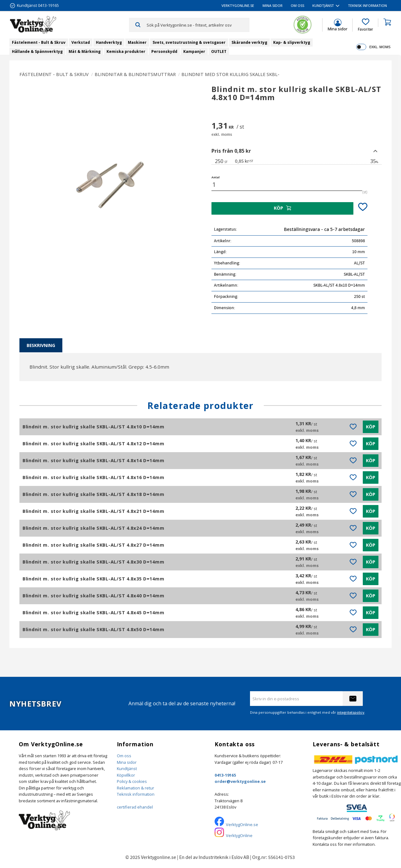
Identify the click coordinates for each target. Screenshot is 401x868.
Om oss (124, 756)
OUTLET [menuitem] (219, 51)
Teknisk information (136, 794)
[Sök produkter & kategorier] (198, 25)
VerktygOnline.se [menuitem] (238, 5)
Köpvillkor (126, 775)
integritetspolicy (351, 712)
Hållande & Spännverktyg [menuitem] (37, 51)
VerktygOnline (239, 835)
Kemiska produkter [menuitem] (126, 51)
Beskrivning (41, 345)
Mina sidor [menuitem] (273, 5)
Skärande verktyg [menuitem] (249, 42)
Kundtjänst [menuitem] (323, 5)
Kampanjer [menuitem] (194, 51)
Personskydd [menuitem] (164, 51)
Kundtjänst (127, 768)
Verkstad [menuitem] (81, 42)
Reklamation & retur (135, 788)
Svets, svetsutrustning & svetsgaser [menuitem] (189, 42)
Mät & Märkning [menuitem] (85, 51)
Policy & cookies (132, 781)
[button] (365, 25)
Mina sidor (127, 762)
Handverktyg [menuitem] (109, 42)
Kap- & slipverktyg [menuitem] (292, 42)
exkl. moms (380, 47)
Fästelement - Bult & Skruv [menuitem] (39, 42)
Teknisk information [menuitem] (367, 5)
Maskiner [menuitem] (137, 42)
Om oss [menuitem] (297, 5)
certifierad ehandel (135, 807)
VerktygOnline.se (242, 825)
